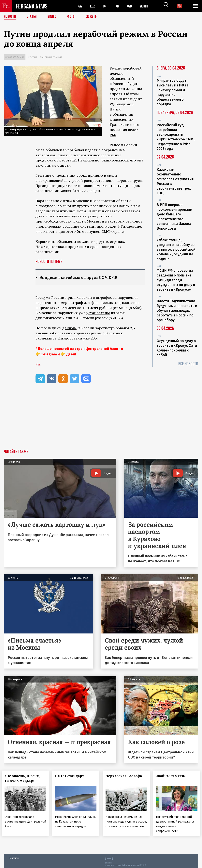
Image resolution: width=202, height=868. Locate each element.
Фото (73, 17)
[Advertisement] (101, 420)
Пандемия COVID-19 (51, 57)
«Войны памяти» (173, 776)
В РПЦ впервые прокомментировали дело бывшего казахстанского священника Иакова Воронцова (174, 216)
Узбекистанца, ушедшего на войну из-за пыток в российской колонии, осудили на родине (176, 249)
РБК (113, 135)
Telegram (49, 354)
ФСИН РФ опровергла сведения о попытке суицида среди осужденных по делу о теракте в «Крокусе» (176, 280)
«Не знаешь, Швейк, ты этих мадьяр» (24, 778)
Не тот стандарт (72, 776)
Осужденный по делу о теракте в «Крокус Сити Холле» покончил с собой (177, 348)
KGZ (93, 6)
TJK (106, 6)
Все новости (188, 364)
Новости (10, 17)
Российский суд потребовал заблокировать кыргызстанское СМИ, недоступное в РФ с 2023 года (176, 137)
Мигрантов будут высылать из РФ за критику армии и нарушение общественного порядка (173, 92)
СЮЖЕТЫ (94, 17)
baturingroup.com (130, 864)
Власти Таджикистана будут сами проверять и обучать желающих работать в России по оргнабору (177, 310)
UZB (132, 6)
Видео (53, 17)
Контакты (14, 856)
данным (69, 328)
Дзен (71, 354)
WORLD (147, 6)
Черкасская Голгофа (126, 776)
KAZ (80, 6)
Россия (33, 57)
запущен (93, 231)
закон (87, 298)
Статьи (33, 17)
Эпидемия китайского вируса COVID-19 (81, 278)
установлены (98, 313)
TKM (119, 6)
